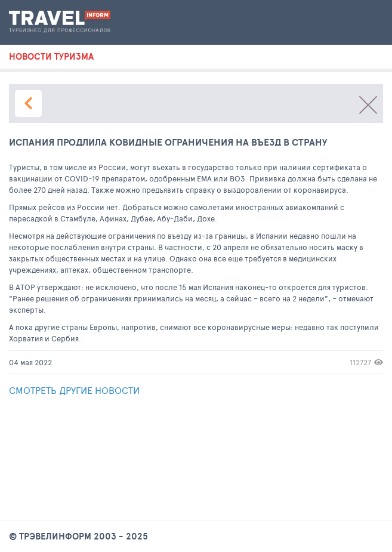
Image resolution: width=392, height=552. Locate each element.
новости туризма (51, 57)
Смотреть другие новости (74, 390)
